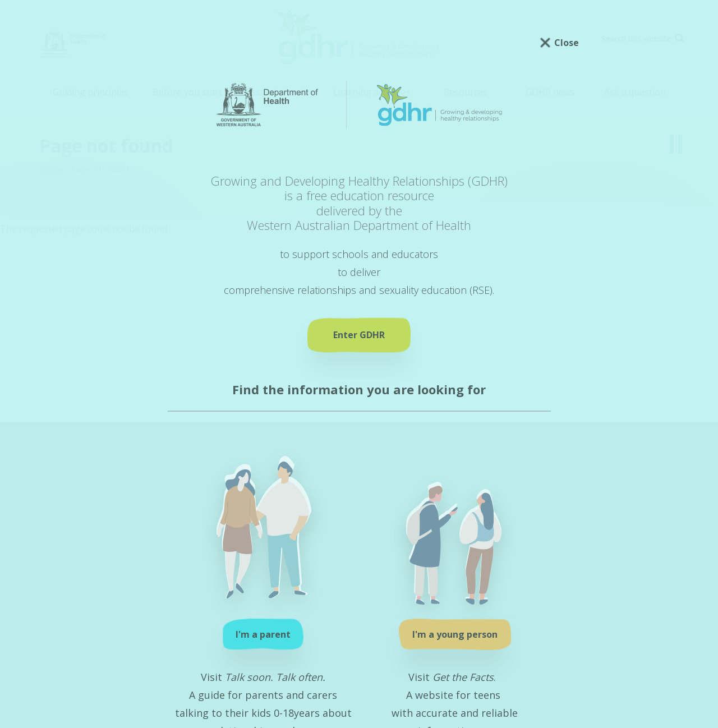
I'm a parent (263, 634)
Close (567, 43)
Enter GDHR (359, 335)
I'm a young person (455, 634)
